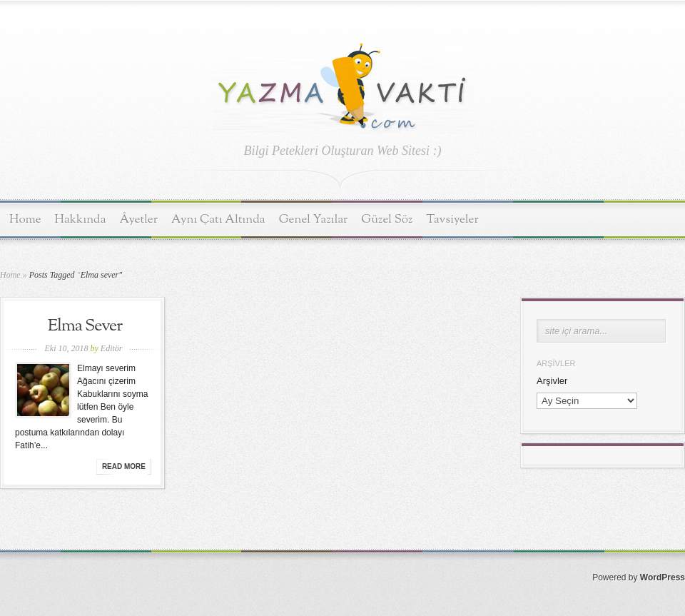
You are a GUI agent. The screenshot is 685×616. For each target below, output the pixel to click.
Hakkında (81, 219)
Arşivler (552, 381)
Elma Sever (85, 326)
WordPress (663, 577)
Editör (112, 348)
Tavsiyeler (453, 219)
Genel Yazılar (314, 219)
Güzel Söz (387, 219)
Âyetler (139, 219)
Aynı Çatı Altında (218, 219)
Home (25, 219)
